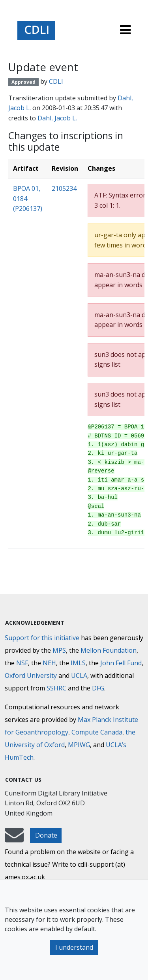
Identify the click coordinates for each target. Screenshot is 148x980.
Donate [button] (46, 835)
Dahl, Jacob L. (57, 118)
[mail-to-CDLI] (14, 839)
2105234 (64, 188)
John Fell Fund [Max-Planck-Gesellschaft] (121, 663)
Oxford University (31, 675)
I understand (74, 947)
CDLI (56, 81)
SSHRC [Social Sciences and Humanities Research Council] (56, 688)
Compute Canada (97, 732)
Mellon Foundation (109, 650)
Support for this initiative (42, 638)
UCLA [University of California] (79, 675)
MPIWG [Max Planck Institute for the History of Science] (79, 745)
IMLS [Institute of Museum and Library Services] (78, 663)
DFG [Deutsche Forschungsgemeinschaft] (98, 688)
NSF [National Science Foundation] (22, 663)
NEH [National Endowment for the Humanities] (49, 663)
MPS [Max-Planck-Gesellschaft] (59, 650)
